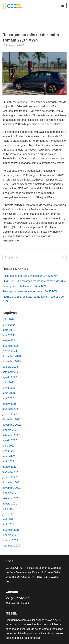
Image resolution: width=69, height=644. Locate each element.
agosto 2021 (10, 504)
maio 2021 (9, 519)
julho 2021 (9, 509)
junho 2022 (9, 451)
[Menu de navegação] (63, 6)
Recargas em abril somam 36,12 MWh (25, 286)
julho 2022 (9, 446)
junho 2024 (9, 325)
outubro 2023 (10, 367)
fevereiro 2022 (11, 472)
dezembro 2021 (12, 483)
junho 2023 (9, 388)
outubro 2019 (10, 540)
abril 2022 (8, 461)
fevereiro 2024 (11, 346)
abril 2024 (8, 335)
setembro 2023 (11, 372)
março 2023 (9, 404)
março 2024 (9, 341)
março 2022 (9, 467)
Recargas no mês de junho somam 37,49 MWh (30, 276)
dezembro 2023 (12, 356)
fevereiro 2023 (11, 409)
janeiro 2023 (10, 414)
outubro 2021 (10, 493)
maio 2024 (9, 330)
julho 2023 (9, 383)
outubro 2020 (10, 535)
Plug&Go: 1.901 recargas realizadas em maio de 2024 (34, 281)
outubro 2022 (10, 430)
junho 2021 (9, 514)
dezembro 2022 (12, 419)
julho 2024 (9, 319)
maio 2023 (9, 393)
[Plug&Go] (12, 6)
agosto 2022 (10, 440)
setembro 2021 (11, 498)
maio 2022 (9, 456)
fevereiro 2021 (11, 530)
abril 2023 (8, 398)
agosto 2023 (10, 377)
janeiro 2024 (10, 351)
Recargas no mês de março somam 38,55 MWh (30, 291)
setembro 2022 (11, 435)
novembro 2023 (12, 361)
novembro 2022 (12, 425)
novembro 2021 (12, 488)
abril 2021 (8, 525)
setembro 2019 (11, 546)
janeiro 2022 (10, 477)
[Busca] (34, 257)
